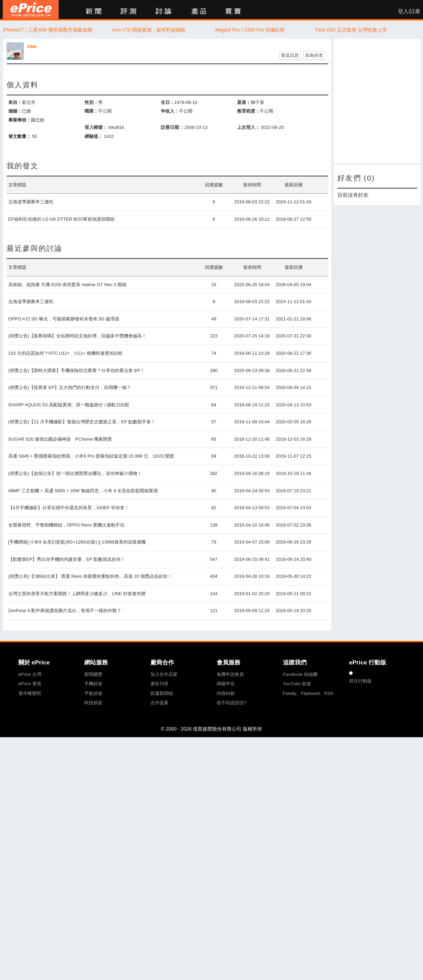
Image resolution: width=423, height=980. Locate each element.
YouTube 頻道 (297, 684)
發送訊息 (290, 55)
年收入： (170, 111)
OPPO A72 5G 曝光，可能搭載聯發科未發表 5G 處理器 (64, 319)
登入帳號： (96, 127)
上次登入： (248, 127)
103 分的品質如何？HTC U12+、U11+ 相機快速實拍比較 (66, 353)
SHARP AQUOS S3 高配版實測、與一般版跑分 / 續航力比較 (69, 405)
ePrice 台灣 (30, 674)
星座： (244, 102)
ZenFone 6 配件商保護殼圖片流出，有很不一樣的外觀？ (65, 611)
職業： (91, 111)
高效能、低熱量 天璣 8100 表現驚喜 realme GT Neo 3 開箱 (67, 285)
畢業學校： (20, 120)
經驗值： (94, 136)
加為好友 (314, 55)
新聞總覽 (93, 674)
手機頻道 (93, 684)
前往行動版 (360, 681)
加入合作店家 (164, 674)
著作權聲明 (30, 693)
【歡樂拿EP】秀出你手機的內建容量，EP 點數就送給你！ (67, 559)
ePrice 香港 (30, 684)
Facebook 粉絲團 (300, 674)
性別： (91, 102)
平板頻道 (93, 693)
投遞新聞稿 (162, 693)
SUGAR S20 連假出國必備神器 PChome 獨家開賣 (60, 439)
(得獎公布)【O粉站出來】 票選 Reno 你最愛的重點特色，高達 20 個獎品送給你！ (90, 576)
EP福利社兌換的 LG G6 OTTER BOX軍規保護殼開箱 (62, 219)
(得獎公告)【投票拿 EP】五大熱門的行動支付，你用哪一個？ (70, 387)
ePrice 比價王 (31, 10)
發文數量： (20, 136)
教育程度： (248, 111)
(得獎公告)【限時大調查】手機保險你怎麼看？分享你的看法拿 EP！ (77, 370)
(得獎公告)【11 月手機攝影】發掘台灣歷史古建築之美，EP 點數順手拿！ (82, 422)
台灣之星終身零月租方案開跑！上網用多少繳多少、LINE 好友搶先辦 (77, 594)
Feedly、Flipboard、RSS (308, 693)
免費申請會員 (230, 674)
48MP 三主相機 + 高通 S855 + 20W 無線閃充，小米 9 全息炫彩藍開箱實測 (83, 491)
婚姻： (15, 111)
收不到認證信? (231, 703)
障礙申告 (226, 684)
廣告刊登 (159, 684)
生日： (168, 102)
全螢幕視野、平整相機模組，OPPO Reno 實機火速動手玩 (67, 525)
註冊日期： (172, 127)
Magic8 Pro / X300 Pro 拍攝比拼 (250, 30)
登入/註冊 (409, 11)
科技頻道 (93, 703)
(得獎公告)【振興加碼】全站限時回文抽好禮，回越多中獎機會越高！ (77, 336)
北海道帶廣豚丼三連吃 (31, 202)
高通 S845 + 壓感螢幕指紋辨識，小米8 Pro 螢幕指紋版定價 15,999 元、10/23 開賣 (91, 456)
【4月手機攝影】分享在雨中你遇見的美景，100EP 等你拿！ (69, 508)
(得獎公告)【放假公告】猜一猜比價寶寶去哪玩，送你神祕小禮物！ (75, 473)
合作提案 (159, 703)
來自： (15, 102)
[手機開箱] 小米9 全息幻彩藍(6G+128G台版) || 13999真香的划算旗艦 (77, 542)
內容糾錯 (226, 693)
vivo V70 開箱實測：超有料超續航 (149, 30)
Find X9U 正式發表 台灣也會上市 (351, 30)
